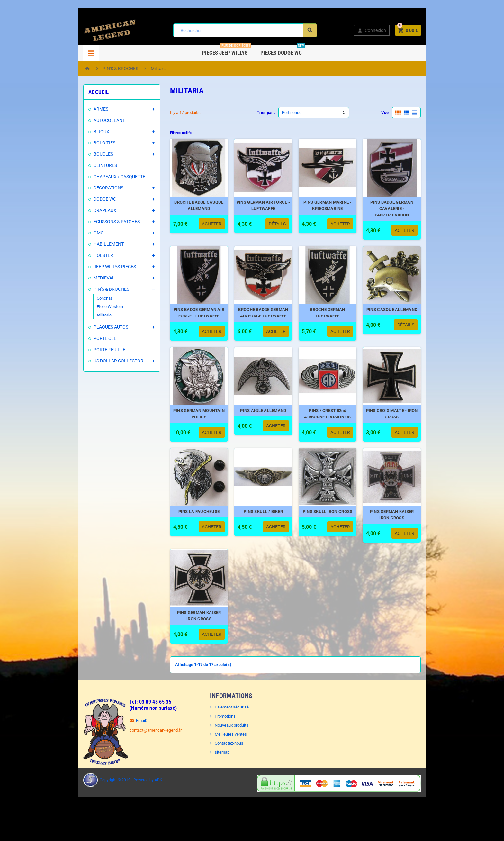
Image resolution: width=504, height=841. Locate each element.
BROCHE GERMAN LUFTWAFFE (335, 316)
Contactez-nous (225, 770)
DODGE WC (87, 199)
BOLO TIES (87, 143)
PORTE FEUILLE (92, 350)
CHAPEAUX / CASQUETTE (102, 177)
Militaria (86, 315)
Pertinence (292, 112)
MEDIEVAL (86, 278)
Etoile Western (92, 307)
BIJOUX (84, 132)
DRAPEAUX (87, 210)
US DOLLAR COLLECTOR (101, 361)
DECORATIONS (91, 188)
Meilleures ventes (226, 761)
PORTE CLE (87, 338)
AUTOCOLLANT (92, 120)
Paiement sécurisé (227, 734)
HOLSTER (86, 255)
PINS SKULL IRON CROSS (335, 531)
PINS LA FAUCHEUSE (194, 531)
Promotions (221, 743)
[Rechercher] (244, 30)
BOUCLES (86, 154)
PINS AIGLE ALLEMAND (264, 424)
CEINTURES (88, 165)
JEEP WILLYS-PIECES (97, 267)
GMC (81, 233)
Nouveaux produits (227, 752)
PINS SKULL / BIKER (265, 531)
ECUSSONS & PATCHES (99, 222)
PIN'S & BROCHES (94, 289)
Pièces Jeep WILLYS (227, 50)
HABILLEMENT (91, 244)
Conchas (87, 298)
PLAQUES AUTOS (93, 327)
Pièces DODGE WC (283, 50)
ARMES (83, 109)
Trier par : (266, 112)
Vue (403, 112)
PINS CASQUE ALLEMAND (406, 316)
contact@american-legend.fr (138, 757)
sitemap (218, 779)
